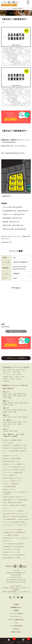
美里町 (15, 410)
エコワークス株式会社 (13, 470)
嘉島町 (25, 410)
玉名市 (10, 394)
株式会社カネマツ (21, 497)
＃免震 (9, 370)
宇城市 (10, 410)
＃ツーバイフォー (7, 374)
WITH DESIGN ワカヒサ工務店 (12, 549)
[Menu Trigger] (28, 3)
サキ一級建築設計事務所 (10, 519)
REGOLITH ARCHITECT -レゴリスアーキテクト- (16, 514)
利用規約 (16, 611)
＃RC (14, 374)
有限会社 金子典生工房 (9, 497)
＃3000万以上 (6, 381)
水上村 (25, 422)
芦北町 (20, 417)
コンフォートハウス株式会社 (11, 467)
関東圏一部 (11, 434)
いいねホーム (7, 484)
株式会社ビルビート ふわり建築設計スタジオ (15, 464)
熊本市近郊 (10, 388)
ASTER (16, 456)
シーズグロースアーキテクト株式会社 (13, 530)
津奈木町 (25, 417)
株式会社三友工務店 (23, 519)
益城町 (5, 412)
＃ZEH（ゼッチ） (7, 372)
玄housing (22, 470)
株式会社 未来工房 (15, 505)
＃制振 (13, 370)
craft (14, 258)
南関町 (20, 394)
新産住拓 (16, 535)
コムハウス (22, 467)
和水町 (25, 394)
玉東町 (15, 394)
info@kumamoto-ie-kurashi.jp (17, 580)
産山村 (21, 403)
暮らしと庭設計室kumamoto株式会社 (13, 503)
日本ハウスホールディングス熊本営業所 (13, 511)
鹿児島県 (15, 436)
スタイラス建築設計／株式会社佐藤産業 (13, 544)
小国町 (16, 403)
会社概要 (16, 604)
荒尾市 (5, 394)
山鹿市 (15, 396)
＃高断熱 (23, 370)
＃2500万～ (19, 379)
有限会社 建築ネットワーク (10, 500)
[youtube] (22, 598)
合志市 (25, 396)
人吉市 (5, 422)
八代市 (5, 417)
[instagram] (10, 598)
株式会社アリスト (8, 456)
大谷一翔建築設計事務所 (10, 487)
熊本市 (5, 388)
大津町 (5, 398)
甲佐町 (10, 412)
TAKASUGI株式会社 (19, 547)
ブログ (16, 623)
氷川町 (10, 417)
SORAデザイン (7, 541)
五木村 (10, 424)
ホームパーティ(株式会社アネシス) (12, 481)
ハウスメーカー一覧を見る (16, 614)
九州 (17, 434)
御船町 (20, 410)
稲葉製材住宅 (15, 484)
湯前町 (20, 422)
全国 (4, 434)
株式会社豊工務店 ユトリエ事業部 (12, 558)
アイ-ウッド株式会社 (8, 443)
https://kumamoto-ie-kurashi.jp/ (17, 582)
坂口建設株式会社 (23, 517)
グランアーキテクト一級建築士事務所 (13, 473)
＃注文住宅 (19, 374)
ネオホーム (6, 508)
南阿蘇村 (6, 405)
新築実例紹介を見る (16, 607)
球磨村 (20, 424)
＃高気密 (18, 370)
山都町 (15, 412)
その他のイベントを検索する (16, 358)
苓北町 (16, 431)
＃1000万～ (23, 377)
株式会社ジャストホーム (10, 489)
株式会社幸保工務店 (20, 555)
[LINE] (18, 598)
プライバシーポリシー (16, 617)
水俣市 (15, 417)
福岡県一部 (7, 436)
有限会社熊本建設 (23, 500)
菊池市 (20, 396)
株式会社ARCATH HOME (20, 448)
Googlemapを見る (16, 331)
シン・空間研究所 (8, 535)
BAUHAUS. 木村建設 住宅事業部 (13, 459)
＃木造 (14, 372)
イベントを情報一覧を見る (16, 626)
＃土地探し (16, 377)
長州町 (10, 396)
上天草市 (6, 431)
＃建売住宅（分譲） (8, 377)
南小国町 (11, 403)
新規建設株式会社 (21, 532)
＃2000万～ (12, 379)
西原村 (11, 405)
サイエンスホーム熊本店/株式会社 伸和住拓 (14, 522)
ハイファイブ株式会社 (9, 475)
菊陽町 (10, 398)
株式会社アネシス (8, 448)
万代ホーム (6, 505)
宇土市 (5, 410)
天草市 (11, 431)
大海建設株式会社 (8, 547)
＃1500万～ (6, 379)
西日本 (23, 434)
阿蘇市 (5, 403)
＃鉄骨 (18, 372)
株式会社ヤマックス (8, 555)
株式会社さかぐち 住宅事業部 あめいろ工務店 (15, 445)
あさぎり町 (6, 426)
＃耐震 (4, 370)
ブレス (18, 461)
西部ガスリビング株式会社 (10, 517)
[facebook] (14, 598)
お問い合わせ (16, 629)
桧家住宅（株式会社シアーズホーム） (13, 478)
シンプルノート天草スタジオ (21, 538)
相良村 (5, 424)
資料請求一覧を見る (16, 632)
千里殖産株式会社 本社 (9, 532)
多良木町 (14, 422)
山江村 (15, 424)
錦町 (9, 422)
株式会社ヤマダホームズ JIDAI (12, 552)
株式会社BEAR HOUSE (9, 461)
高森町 (26, 403)
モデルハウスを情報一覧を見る (16, 620)
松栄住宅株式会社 (8, 538)
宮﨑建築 (24, 505)
